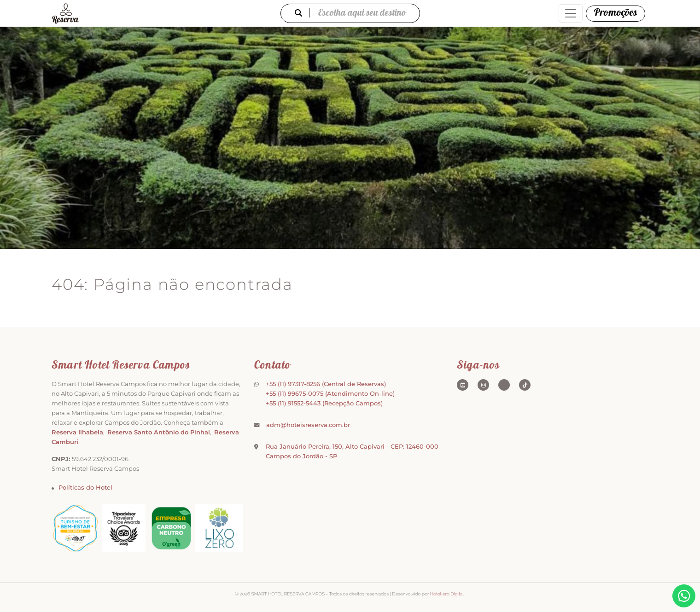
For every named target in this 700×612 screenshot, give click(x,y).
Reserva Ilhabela (77, 432)
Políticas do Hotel (85, 487)
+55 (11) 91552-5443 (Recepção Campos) (324, 403)
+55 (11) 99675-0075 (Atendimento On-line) (330, 393)
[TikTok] (525, 385)
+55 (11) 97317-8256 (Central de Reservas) (326, 384)
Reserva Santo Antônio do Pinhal (159, 432)
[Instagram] (483, 385)
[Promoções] (615, 14)
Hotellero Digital (447, 594)
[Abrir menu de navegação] (571, 13)
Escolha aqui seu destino (350, 14)
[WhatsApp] (684, 596)
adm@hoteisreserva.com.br (308, 425)
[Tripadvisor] (504, 385)
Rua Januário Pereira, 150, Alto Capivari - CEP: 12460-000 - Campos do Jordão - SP (354, 451)
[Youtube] (463, 385)
